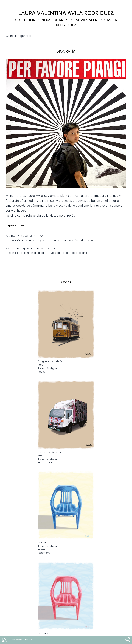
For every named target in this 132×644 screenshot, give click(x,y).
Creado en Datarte (21, 640)
